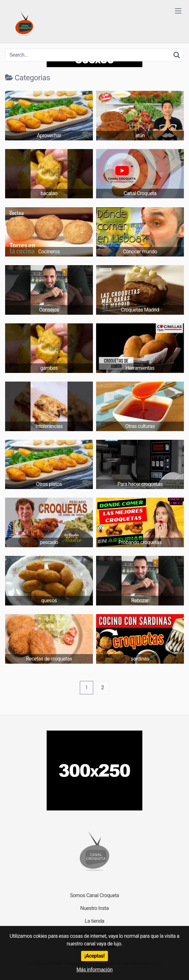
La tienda (95, 921)
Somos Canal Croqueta (94, 895)
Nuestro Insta (94, 908)
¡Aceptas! (94, 956)
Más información (94, 970)
